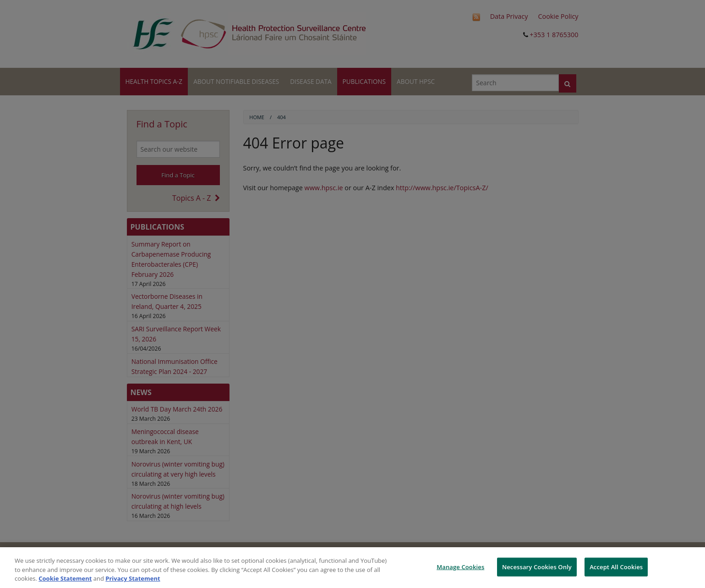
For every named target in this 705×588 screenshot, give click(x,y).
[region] (352, 568)
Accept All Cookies (616, 566)
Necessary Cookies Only (537, 566)
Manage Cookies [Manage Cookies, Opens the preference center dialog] (460, 566)
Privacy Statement (133, 578)
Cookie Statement (65, 578)
